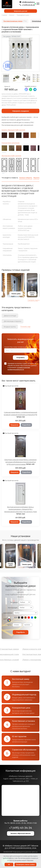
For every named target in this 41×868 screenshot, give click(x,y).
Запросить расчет (21, 11)
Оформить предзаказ (20, 111)
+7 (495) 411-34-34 (27, 5)
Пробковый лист (24, 244)
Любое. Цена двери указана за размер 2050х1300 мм (25, 228)
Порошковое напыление (11, 143)
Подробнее (26, 425)
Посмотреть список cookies (25, 865)
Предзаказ (14, 425)
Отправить (20, 357)
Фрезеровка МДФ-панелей (11, 156)
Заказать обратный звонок (21, 833)
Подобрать (21, 632)
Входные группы (10, 327)
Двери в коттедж (10, 316)
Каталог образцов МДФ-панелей (13, 130)
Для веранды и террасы (13, 321)
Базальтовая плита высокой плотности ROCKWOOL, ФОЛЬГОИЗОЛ (28, 237)
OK (9, 865)
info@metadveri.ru (27, 2)
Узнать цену (11, 294)
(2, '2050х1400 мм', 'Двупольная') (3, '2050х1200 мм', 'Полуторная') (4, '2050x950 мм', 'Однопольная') (26, 608)
